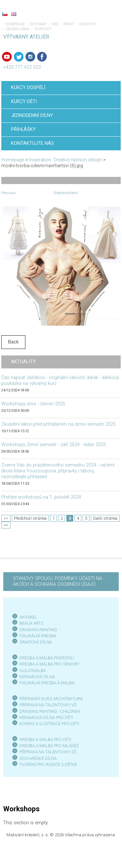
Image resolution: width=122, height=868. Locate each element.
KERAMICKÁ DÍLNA (37, 677)
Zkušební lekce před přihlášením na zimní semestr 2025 (59, 424)
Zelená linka (18, 29)
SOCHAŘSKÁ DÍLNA (38, 758)
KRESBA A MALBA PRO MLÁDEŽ (49, 746)
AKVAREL (28, 617)
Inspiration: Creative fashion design (66, 160)
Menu (104, 10)
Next (74, 193)
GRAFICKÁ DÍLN (34, 642)
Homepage (15, 24)
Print (69, 24)
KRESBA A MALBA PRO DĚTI (45, 740)
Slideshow (62, 193)
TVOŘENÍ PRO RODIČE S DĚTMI (48, 764)
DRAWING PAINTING (38, 630)
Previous (8, 193)
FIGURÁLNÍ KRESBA (38, 636)
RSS (55, 24)
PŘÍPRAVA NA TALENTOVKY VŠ (48, 705)
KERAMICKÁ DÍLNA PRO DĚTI (46, 718)
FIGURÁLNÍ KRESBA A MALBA (47, 683)
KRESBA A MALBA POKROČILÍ (47, 658)
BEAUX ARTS (31, 623)
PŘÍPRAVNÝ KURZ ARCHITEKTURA (51, 699)
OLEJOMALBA (33, 671)
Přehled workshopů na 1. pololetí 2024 (41, 497)
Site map (38, 24)
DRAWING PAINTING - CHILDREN (50, 711)
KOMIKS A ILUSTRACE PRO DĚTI (49, 724)
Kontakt (43, 29)
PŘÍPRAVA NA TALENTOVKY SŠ (48, 752)
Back (13, 342)
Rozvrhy (88, 24)
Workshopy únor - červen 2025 (33, 404)
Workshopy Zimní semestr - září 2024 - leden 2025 (54, 445)
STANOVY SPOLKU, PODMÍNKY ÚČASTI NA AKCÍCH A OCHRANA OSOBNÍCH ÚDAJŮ (58, 581)
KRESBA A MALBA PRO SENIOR (48, 664)
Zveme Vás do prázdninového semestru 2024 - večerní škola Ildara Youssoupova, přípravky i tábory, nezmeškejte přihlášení (58, 471)
